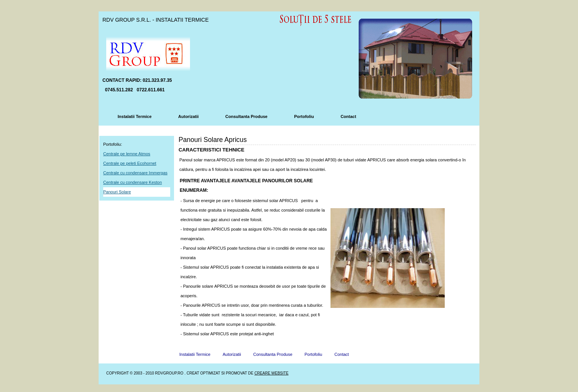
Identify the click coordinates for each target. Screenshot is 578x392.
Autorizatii (188, 116)
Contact (348, 116)
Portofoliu (304, 116)
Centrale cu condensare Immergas (135, 173)
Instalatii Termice (135, 116)
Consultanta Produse (247, 116)
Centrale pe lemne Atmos (127, 154)
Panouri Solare (117, 192)
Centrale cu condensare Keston (133, 182)
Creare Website (271, 373)
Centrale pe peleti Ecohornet (130, 163)
